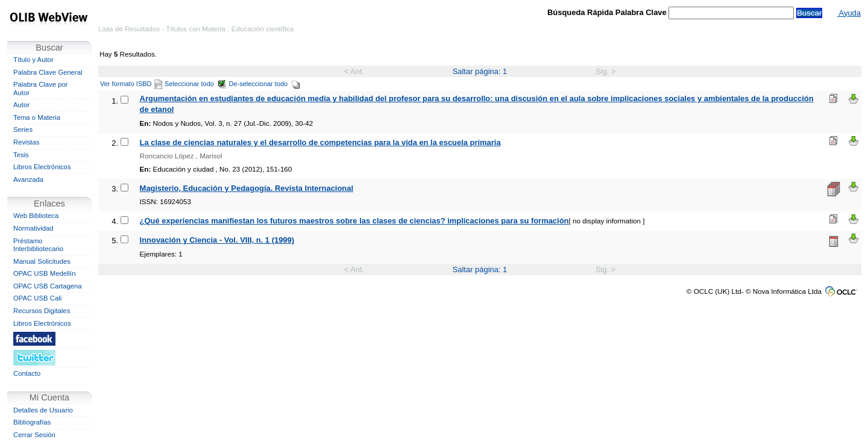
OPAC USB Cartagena (48, 286)
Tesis (21, 155)
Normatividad (33, 228)
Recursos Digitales (42, 311)
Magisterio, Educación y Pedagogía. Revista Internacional (247, 188)
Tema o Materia (37, 117)
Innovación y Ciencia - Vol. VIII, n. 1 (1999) (217, 240)
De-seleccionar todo (265, 84)
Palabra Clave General (48, 72)
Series (23, 129)
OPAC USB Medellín (45, 273)
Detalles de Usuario (43, 410)
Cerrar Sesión (34, 435)
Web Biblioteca (36, 216)
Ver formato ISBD (131, 84)
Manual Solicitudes (42, 261)
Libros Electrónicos (42, 167)
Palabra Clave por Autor (41, 89)
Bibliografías (32, 422)
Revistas (26, 142)
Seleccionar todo (196, 84)
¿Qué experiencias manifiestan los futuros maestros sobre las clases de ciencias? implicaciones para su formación (354, 221)
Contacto (27, 373)
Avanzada (28, 179)
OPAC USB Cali (37, 298)
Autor (21, 105)
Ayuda (849, 13)
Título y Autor (33, 60)
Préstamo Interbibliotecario (38, 245)
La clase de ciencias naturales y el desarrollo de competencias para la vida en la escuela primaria (320, 142)
